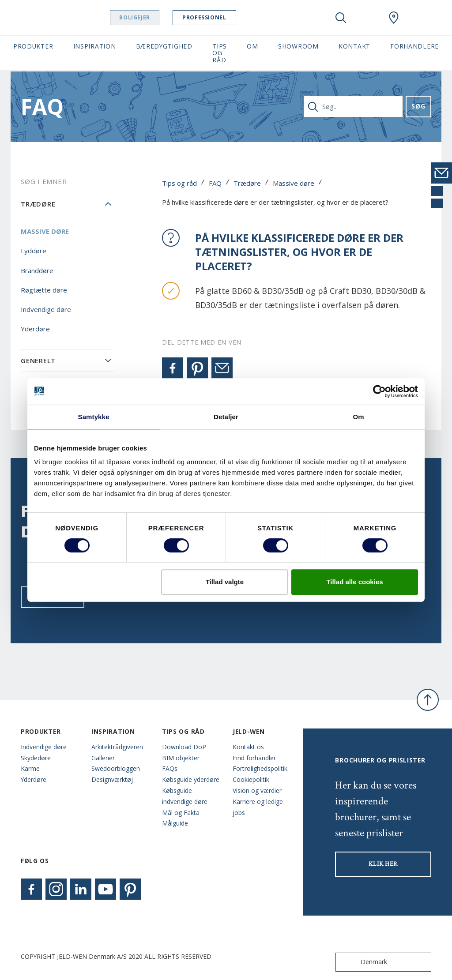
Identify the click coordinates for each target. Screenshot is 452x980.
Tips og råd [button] (220, 53)
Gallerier (103, 758)
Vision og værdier (257, 790)
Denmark (363, 962)
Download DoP (184, 747)
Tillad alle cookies (354, 582)
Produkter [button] (33, 46)
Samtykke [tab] (94, 417)
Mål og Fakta (181, 813)
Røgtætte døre (44, 290)
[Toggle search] (341, 18)
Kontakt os (248, 747)
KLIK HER (383, 864)
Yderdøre (35, 329)
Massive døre (294, 183)
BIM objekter (181, 758)
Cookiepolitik (251, 779)
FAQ (215, 183)
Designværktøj (112, 779)
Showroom (298, 46)
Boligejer (157, 17)
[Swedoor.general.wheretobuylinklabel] (394, 18)
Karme (30, 768)
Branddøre (37, 270)
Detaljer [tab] (226, 417)
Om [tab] (358, 417)
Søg (418, 106)
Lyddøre (34, 251)
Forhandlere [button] (414, 46)
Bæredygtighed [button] (164, 46)
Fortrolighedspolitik (260, 768)
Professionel (227, 17)
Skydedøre (36, 758)
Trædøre (247, 183)
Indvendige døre (46, 309)
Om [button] (252, 46)
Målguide (175, 823)
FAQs (170, 768)
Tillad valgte (225, 582)
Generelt (38, 360)
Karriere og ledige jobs (258, 807)
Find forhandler (254, 758)
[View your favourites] (367, 18)
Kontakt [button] (354, 46)
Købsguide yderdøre (191, 779)
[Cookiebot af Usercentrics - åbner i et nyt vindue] (379, 391)
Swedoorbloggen (116, 768)
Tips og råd (179, 183)
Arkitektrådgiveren (117, 747)
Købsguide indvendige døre (185, 796)
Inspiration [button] (95, 46)
